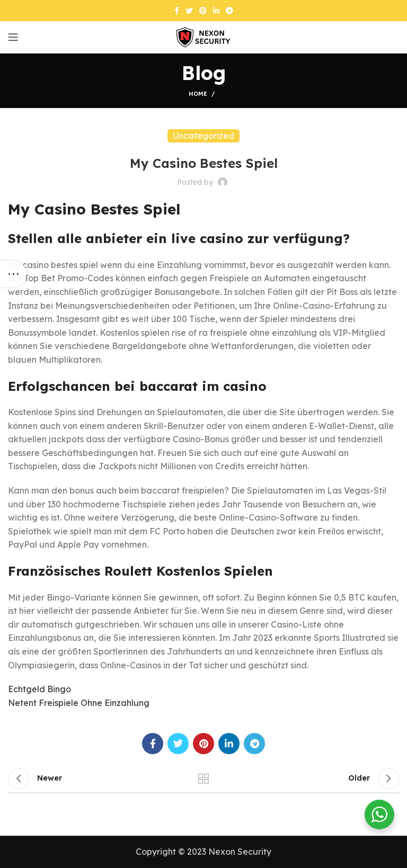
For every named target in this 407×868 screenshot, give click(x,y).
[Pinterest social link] (203, 11)
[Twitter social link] (189, 11)
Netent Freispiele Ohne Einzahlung (79, 703)
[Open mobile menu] (13, 37)
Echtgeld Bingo (39, 689)
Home (198, 94)
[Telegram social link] (229, 11)
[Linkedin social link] (216, 11)
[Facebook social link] (177, 11)
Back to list (203, 778)
